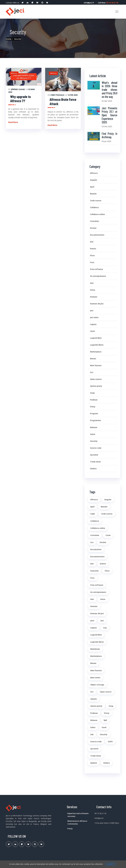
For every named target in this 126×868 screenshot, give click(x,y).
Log (105, 628)
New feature (96, 365)
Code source (96, 201)
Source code (96, 448)
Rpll (105, 720)
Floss (92, 255)
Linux (92, 331)
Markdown (95, 649)
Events (93, 249)
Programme (95, 420)
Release (94, 427)
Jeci (92, 310)
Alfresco (94, 173)
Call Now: (108, 3)
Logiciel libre (96, 338)
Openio (94, 699)
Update (94, 763)
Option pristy (96, 386)
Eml (92, 242)
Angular (94, 180)
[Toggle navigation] (117, 12)
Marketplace (96, 352)
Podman (94, 400)
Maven (93, 359)
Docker (93, 228)
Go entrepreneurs (98, 276)
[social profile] (23, 3)
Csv (92, 542)
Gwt (92, 283)
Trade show (95, 462)
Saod (104, 727)
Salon (93, 434)
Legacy (93, 324)
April (92, 187)
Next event (95, 678)
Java (92, 621)
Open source (96, 379)
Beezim (93, 194)
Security (94, 441)
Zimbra (93, 469)
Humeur (94, 297)
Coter (108, 535)
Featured (94, 571)
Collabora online (97, 214)
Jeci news (94, 317)
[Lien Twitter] (9, 844)
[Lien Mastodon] (22, 844)
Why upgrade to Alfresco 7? (20, 99)
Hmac (93, 290)
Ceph (93, 514)
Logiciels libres (97, 345)
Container (94, 221)
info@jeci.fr (88, 3)
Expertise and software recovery (78, 815)
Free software (96, 269)
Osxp (92, 393)
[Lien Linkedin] (15, 844)
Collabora (94, 207)
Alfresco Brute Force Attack (63, 102)
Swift (110, 742)
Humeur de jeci (97, 304)
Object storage (97, 685)
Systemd (94, 455)
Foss (92, 262)
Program (94, 413)
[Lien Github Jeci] (35, 844)
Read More (13, 122)
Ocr (92, 372)
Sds (92, 734)
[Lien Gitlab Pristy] (41, 844)
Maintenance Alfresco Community (77, 822)
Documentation (97, 235)
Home (9, 39)
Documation (96, 549)
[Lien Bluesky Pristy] (28, 844)
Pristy (93, 407)
